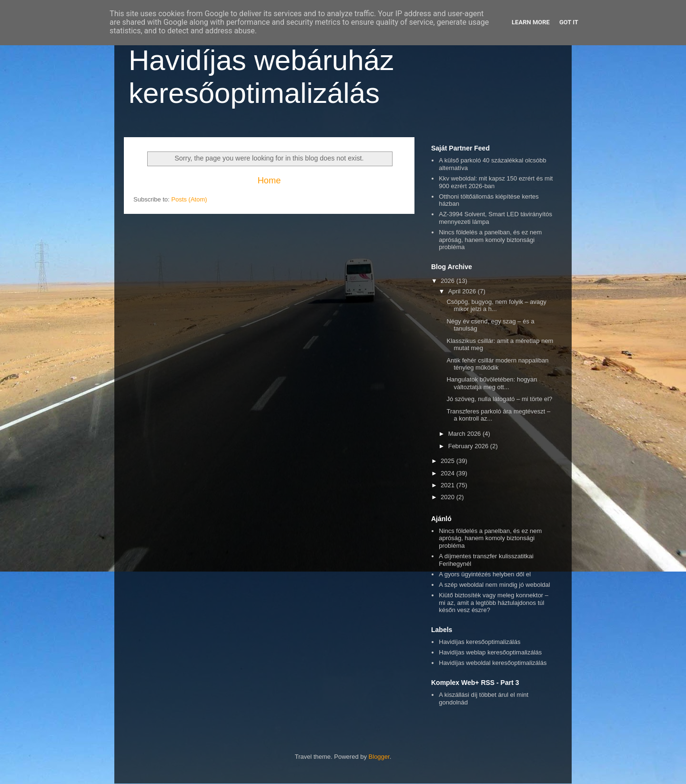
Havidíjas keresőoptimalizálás (479, 642)
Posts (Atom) (189, 199)
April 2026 (463, 291)
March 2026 (465, 434)
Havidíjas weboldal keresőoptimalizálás (493, 663)
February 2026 (469, 446)
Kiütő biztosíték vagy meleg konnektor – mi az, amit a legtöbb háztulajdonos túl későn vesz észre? (494, 603)
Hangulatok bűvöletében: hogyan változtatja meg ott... (492, 383)
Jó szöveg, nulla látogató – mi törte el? (499, 399)
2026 (449, 281)
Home (269, 181)
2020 (449, 497)
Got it (569, 22)
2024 (449, 473)
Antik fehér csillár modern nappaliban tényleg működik (497, 364)
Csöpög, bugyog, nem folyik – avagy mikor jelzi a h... (496, 306)
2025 (449, 461)
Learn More (531, 22)
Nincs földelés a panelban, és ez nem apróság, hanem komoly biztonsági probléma (490, 240)
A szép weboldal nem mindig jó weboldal (494, 585)
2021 (449, 485)
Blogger (379, 757)
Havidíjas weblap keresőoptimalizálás (490, 652)
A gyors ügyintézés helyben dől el (485, 574)
